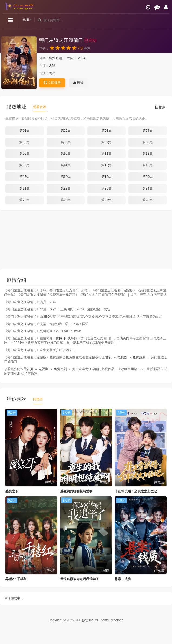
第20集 (148, 177)
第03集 (106, 131)
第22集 (66, 188)
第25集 (24, 200)
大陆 (70, 58)
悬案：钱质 (123, 579)
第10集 (66, 154)
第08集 (148, 142)
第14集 (66, 165)
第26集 (66, 200)
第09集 (24, 154)
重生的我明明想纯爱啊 (76, 491)
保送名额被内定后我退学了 (80, 579)
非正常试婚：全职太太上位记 (136, 491)
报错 (78, 83)
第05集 (24, 142)
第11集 (106, 154)
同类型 (38, 399)
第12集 (148, 154)
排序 (160, 107)
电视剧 (122, 357)
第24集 (148, 188)
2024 (82, 58)
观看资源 (39, 107)
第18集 (66, 177)
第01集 (24, 131)
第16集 (148, 165)
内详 (52, 66)
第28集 (148, 200)
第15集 (106, 165)
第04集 (148, 131)
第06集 (66, 142)
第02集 (66, 131)
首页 (109, 357)
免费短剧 (55, 58)
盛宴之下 (12, 491)
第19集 (106, 177)
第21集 (24, 188)
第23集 (106, 188)
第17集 (24, 177)
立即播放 (52, 83)
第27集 (106, 200)
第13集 (24, 165)
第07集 (106, 142)
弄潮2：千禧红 (16, 579)
